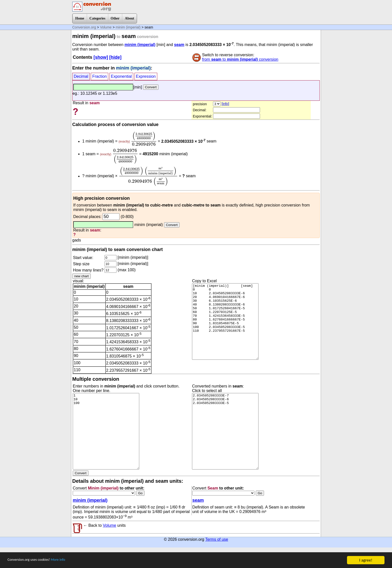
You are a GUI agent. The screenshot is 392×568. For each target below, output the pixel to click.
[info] (225, 104)
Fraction (99, 76)
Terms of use (217, 539)
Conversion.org (84, 27)
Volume (106, 27)
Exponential (121, 76)
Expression (146, 76)
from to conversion (240, 59)
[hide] (115, 57)
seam (179, 45)
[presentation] (144, 139)
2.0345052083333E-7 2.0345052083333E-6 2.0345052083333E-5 (225, 431)
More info (67, 560)
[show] (101, 57)
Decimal (81, 76)
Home (80, 18)
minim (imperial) (128, 27)
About (129, 18)
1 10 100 (106, 431)
